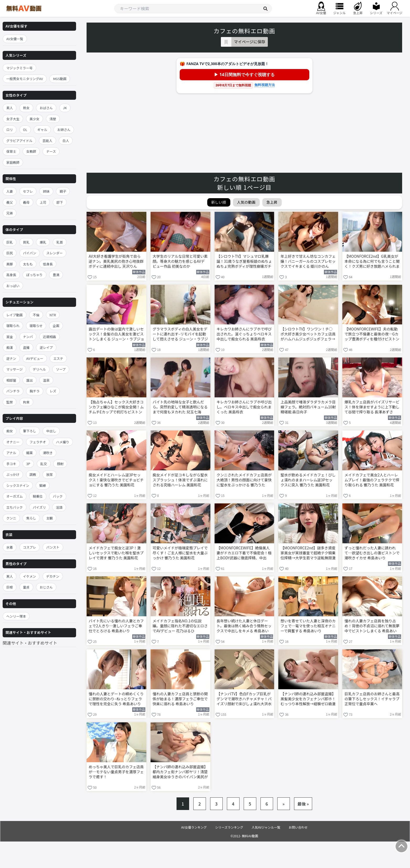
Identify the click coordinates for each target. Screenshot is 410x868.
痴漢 (10, 347)
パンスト (53, 547)
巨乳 (10, 242)
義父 (10, 202)
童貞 (26, 587)
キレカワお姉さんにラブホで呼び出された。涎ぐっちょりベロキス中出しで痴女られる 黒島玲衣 (244, 334)
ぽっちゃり (34, 275)
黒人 (10, 576)
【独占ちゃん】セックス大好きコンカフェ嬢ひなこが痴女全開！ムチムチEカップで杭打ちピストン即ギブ (116, 407)
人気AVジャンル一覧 (266, 827)
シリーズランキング (229, 827)
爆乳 (43, 242)
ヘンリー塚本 (16, 616)
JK (65, 108)
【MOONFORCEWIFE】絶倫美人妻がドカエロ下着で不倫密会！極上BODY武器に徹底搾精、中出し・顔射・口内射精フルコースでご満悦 (244, 553)
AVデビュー (35, 358)
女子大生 (13, 119)
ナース (51, 151)
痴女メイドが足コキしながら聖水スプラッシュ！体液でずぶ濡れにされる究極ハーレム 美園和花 (180, 480)
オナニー (13, 442)
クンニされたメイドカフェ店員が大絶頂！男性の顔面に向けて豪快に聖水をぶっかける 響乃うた (244, 480)
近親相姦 (50, 337)
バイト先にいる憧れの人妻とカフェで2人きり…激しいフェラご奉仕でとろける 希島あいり (116, 626)
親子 (63, 191)
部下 (60, 202)
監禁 (10, 402)
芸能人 (47, 141)
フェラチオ (38, 442)
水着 (10, 547)
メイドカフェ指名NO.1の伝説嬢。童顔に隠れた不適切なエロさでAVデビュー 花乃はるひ (180, 626)
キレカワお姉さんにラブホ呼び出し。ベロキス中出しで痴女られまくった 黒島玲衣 (244, 407)
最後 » (303, 804)
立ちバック (15, 507)
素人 (10, 108)
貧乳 (26, 242)
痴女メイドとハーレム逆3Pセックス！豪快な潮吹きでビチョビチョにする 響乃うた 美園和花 (116, 480)
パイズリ (39, 507)
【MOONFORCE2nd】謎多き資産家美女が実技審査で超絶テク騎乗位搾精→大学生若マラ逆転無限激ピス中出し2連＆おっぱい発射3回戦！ (308, 553)
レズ (53, 391)
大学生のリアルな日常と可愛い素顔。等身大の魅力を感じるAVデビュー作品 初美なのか (180, 261)
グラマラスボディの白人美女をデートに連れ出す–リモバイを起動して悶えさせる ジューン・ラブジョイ (180, 334)
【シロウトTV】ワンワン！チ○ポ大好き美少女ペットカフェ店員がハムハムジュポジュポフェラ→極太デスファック (308, 334)
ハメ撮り (63, 442)
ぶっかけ (13, 474)
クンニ (11, 518)
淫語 (59, 507)
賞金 (10, 337)
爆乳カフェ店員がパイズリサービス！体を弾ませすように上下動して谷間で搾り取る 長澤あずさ (372, 407)
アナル (11, 453)
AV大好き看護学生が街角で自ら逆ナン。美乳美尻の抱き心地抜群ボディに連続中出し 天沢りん (116, 261)
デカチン (53, 576)
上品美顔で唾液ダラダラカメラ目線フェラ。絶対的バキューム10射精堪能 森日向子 (308, 407)
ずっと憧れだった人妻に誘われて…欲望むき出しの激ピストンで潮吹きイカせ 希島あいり (372, 553)
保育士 (11, 151)
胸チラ (35, 391)
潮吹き (48, 453)
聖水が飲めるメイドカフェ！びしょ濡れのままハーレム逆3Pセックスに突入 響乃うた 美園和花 (308, 480)
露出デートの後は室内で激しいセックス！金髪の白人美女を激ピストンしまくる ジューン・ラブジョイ (116, 334)
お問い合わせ (298, 827)
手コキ (11, 464)
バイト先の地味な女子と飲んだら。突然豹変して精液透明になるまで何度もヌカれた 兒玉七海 (180, 407)
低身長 (48, 264)
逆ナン (11, 358)
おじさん (46, 587)
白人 (66, 141)
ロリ (10, 130)
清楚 (53, 119)
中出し (51, 431)
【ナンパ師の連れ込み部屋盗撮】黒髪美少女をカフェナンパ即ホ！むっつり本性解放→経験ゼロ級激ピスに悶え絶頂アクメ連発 (308, 699)
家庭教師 (13, 162)
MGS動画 (60, 79)
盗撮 (26, 347)
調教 (33, 474)
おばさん (46, 108)
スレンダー (55, 253)
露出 (30, 380)
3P (28, 464)
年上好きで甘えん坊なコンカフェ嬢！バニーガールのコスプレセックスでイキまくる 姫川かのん (308, 261)
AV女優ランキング (194, 827)
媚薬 (30, 453)
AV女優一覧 (15, 39)
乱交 (44, 464)
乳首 (60, 242)
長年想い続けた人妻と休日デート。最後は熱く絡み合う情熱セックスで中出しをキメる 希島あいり (244, 626)
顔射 (60, 464)
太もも (28, 264)
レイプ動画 (15, 315)
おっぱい (13, 286)
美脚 (10, 264)
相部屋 (11, 380)
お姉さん (64, 130)
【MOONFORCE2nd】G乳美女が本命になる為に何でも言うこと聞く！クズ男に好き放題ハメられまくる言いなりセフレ (372, 262)
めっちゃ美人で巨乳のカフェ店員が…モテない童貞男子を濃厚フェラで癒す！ (116, 772)
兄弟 (10, 213)
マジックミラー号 (19, 68)
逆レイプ (46, 347)
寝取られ (13, 326)
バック (58, 496)
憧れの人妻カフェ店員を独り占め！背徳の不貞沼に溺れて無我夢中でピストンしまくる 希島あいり (372, 626)
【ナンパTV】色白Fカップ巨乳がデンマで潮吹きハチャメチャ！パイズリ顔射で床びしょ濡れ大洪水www (244, 699)
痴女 (10, 431)
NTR (53, 315)
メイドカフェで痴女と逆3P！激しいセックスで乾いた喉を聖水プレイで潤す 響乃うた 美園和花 (116, 553)
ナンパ (28, 337)
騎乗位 (38, 496)
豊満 (56, 275)
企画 (56, 326)
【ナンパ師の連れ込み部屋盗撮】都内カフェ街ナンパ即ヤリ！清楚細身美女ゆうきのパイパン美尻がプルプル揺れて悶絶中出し (180, 772)
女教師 (31, 151)
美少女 (35, 119)
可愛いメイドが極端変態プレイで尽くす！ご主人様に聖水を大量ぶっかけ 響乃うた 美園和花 (180, 553)
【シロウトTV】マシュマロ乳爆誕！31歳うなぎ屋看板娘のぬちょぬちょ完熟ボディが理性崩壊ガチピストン (244, 262)
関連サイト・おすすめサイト (30, 643)
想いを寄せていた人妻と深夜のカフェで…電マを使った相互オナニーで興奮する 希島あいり (308, 626)
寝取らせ (36, 326)
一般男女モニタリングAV (25, 79)
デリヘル (39, 369)
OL (25, 130)
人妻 (10, 191)
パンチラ (13, 391)
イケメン (30, 576)
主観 (49, 518)
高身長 (11, 275)
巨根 (10, 587)
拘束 (26, 402)
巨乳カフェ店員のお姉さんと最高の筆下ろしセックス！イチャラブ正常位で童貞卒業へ (372, 699)
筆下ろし (30, 431)
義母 (26, 202)
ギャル (42, 130)
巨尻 (10, 253)
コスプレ (30, 547)
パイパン (30, 253)
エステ (58, 358)
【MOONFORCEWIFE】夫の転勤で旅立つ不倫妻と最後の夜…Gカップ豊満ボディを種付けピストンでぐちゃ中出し (372, 334)
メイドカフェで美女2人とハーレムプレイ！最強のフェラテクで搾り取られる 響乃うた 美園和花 (372, 480)
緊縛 (43, 485)
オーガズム (15, 496)
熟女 (26, 108)
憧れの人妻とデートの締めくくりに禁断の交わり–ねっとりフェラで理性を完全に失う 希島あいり (116, 699)
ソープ (61, 369)
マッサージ (14, 369)
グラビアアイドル (19, 141)
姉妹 (46, 191)
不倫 (36, 315)
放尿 (49, 474)
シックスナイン (18, 485)
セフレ (28, 191)
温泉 (46, 380)
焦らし (31, 518)
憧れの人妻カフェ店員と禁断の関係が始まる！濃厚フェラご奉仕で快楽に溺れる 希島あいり (180, 699)
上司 (43, 202)
